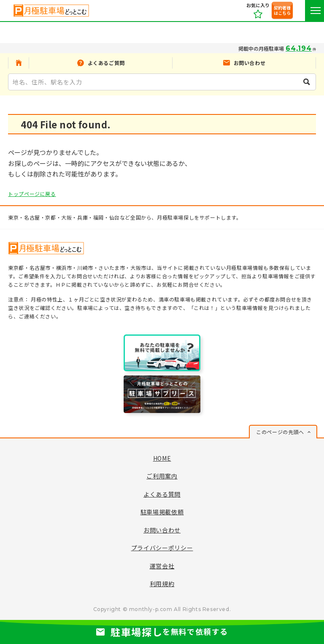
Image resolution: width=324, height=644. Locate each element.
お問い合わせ (162, 530)
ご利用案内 (162, 476)
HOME (162, 458)
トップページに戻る (32, 194)
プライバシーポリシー (162, 548)
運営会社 (162, 566)
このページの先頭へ (280, 432)
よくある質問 (162, 494)
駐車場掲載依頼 (162, 512)
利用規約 (162, 584)
